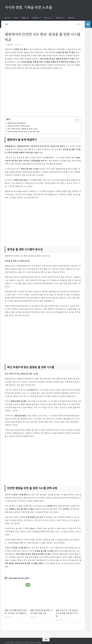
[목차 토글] (76, 120)
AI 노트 (7, 18)
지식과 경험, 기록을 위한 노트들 (29, 7)
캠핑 (6, 24)
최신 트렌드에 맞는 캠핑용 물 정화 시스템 (22, 129)
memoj (10, 45)
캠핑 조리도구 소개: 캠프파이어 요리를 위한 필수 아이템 (67, 613)
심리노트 (36, 18)
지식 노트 (47, 18)
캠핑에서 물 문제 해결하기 (17, 123)
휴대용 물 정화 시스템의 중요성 (19, 126)
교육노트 (71, 18)
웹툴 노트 (25, 18)
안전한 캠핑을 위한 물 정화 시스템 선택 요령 (23, 131)
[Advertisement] (43, 95)
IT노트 (16, 18)
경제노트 (59, 18)
